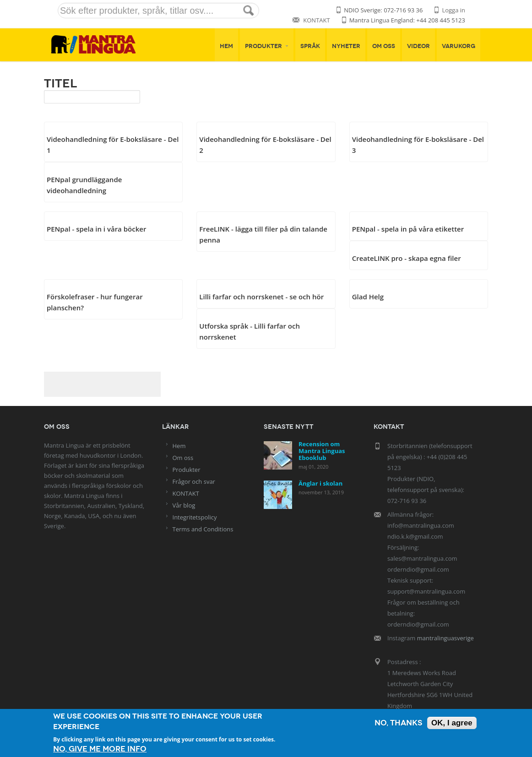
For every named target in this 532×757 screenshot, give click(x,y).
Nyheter (346, 46)
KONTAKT (316, 20)
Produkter (267, 46)
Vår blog (184, 505)
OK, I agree (452, 723)
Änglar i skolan (320, 483)
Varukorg (459, 46)
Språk (310, 46)
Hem (226, 46)
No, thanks (398, 723)
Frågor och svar (194, 481)
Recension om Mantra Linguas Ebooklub (322, 451)
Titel (60, 83)
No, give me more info (100, 749)
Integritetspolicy (195, 517)
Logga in (453, 10)
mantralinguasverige (445, 638)
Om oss (384, 46)
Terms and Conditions (203, 529)
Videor (418, 46)
